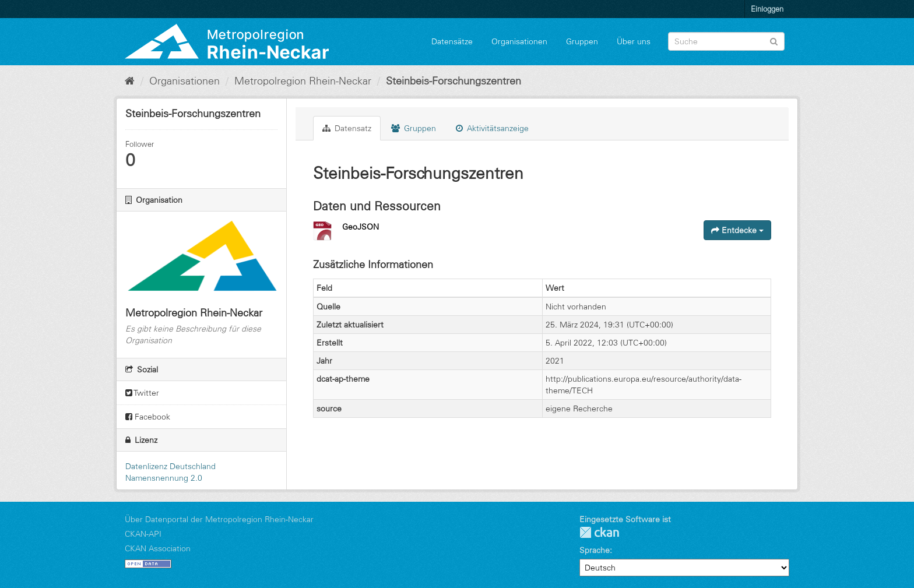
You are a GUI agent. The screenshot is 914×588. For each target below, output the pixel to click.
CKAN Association (158, 548)
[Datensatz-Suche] (726, 41)
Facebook (148, 417)
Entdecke (737, 230)
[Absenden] (774, 41)
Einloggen (767, 9)
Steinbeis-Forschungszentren (454, 81)
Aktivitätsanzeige (492, 128)
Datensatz (347, 128)
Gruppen (582, 41)
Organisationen (519, 41)
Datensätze (452, 41)
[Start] (130, 81)
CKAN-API (143, 534)
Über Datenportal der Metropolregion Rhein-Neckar (219, 519)
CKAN (599, 532)
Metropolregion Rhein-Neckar (303, 81)
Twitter (142, 393)
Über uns (634, 41)
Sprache (595, 550)
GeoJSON (361, 227)
